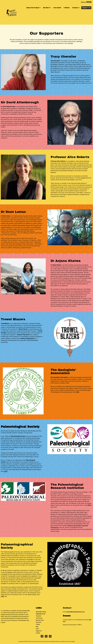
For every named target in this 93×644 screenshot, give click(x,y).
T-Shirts (67, 8)
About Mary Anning (41, 612)
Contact (76, 8)
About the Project (33, 8)
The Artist (38, 616)
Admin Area (31, 641)
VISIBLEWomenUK (41, 614)
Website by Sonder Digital (68, 641)
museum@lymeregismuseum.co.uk (75, 612)
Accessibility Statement (55, 641)
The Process (39, 618)
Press (37, 629)
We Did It (47, 8)
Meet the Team (40, 620)
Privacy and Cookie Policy (42, 641)
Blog (37, 627)
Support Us (86, 8)
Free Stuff (57, 8)
